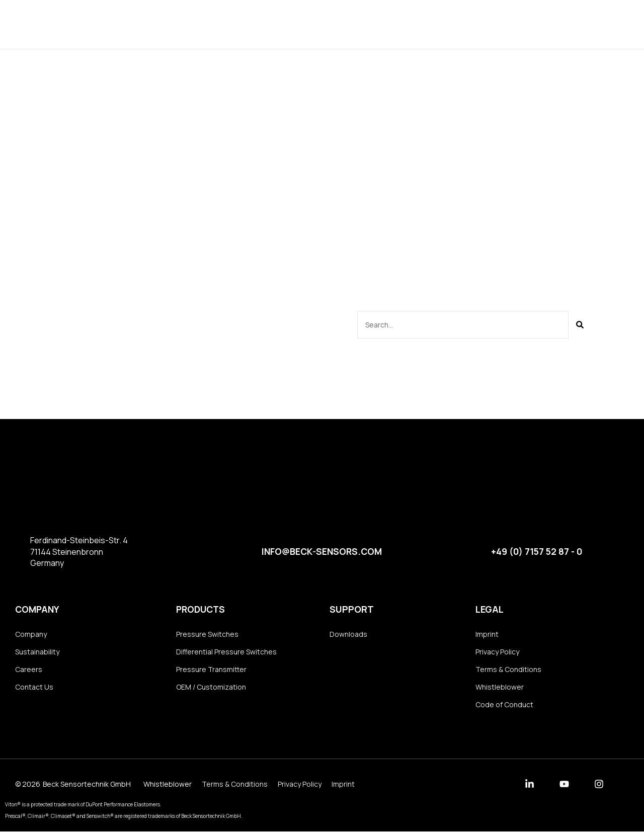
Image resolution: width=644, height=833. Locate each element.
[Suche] (580, 325)
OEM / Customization (211, 687)
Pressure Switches (207, 634)
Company (326, 24)
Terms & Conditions (508, 670)
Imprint (487, 634)
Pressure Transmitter (211, 670)
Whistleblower (500, 687)
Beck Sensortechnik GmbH (87, 785)
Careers (29, 670)
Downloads (387, 24)
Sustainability (37, 652)
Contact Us (34, 687)
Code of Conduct (504, 705)
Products (268, 24)
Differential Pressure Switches (226, 652)
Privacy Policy (497, 652)
